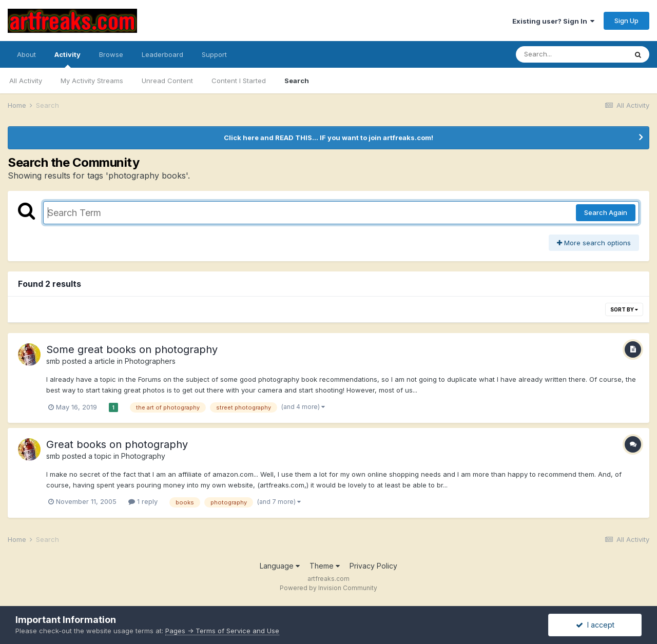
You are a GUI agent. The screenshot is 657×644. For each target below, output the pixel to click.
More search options (594, 243)
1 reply (143, 501)
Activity (67, 59)
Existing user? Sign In (553, 21)
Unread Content (167, 81)
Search (297, 81)
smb (53, 361)
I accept (595, 625)
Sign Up (626, 21)
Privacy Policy (373, 566)
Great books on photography (117, 444)
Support (214, 54)
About (26, 54)
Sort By (624, 309)
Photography (143, 456)
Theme (325, 566)
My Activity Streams (92, 81)
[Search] (571, 54)
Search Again (606, 212)
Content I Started (239, 81)
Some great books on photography (132, 349)
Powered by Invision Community (328, 588)
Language (280, 566)
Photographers (150, 361)
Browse (111, 54)
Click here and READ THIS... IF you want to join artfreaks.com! (328, 138)
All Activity (26, 81)
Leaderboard (162, 54)
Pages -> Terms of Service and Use (222, 631)
